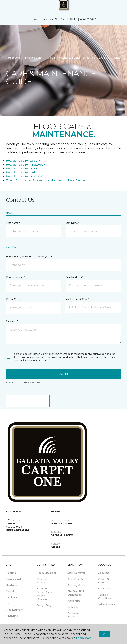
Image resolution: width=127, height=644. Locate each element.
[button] (114, 7)
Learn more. (84, 638)
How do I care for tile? (21, 173)
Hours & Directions (17, 530)
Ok (104, 634)
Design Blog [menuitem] (44, 605)
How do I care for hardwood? (26, 165)
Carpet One (13, 58)
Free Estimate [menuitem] (14, 610)
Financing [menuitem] (12, 616)
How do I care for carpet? (23, 161)
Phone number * (16, 277)
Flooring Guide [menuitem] (76, 585)
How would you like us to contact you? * (29, 257)
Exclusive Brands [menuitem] (73, 615)
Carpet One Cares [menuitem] (105, 581)
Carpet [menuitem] (10, 591)
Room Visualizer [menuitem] (46, 573)
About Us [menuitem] (104, 573)
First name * (13, 223)
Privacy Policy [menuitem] (107, 604)
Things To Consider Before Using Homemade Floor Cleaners (47, 181)
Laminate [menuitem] (12, 597)
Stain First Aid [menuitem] (76, 579)
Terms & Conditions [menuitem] (105, 597)
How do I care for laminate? (24, 177)
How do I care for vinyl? (22, 169)
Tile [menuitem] (8, 604)
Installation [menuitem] (74, 607)
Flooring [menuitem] (11, 573)
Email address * (74, 277)
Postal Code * (14, 299)
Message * (12, 321)
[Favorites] (118, 7)
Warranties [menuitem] (74, 601)
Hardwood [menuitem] (12, 585)
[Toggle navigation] (5, 7)
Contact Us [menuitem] (105, 589)
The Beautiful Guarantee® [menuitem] (76, 593)
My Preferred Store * (77, 299)
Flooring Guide (34, 58)
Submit (63, 374)
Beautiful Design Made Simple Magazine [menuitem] (45, 594)
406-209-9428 (88, 19)
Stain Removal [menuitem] (76, 573)
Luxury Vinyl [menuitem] (13, 579)
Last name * (72, 223)
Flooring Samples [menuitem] (42, 581)
